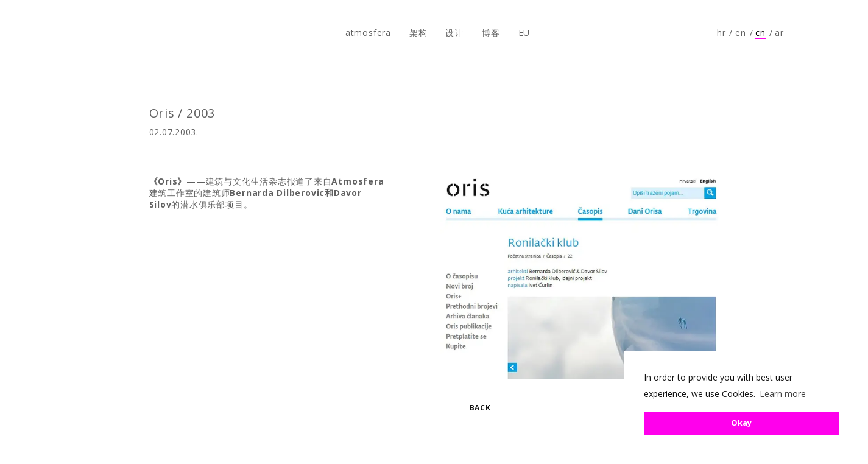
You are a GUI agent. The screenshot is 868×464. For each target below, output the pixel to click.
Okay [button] (741, 423)
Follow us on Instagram (835, 33)
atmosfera (51, 33)
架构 (418, 33)
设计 (454, 33)
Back (480, 408)
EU (524, 33)
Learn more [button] (783, 394)
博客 (491, 33)
